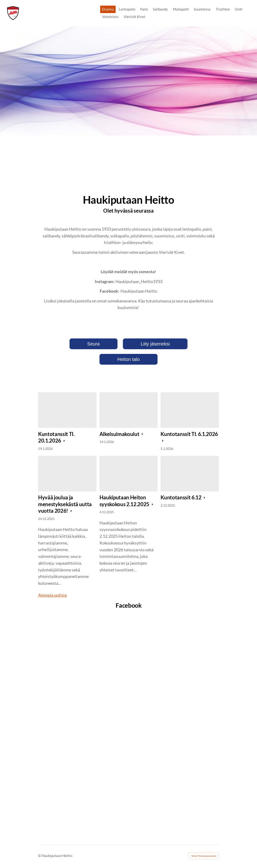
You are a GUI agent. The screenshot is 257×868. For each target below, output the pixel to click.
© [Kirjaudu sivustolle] (40, 856)
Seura (94, 344)
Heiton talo (128, 359)
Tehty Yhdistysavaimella (204, 856)
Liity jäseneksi (155, 344)
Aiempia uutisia (52, 595)
